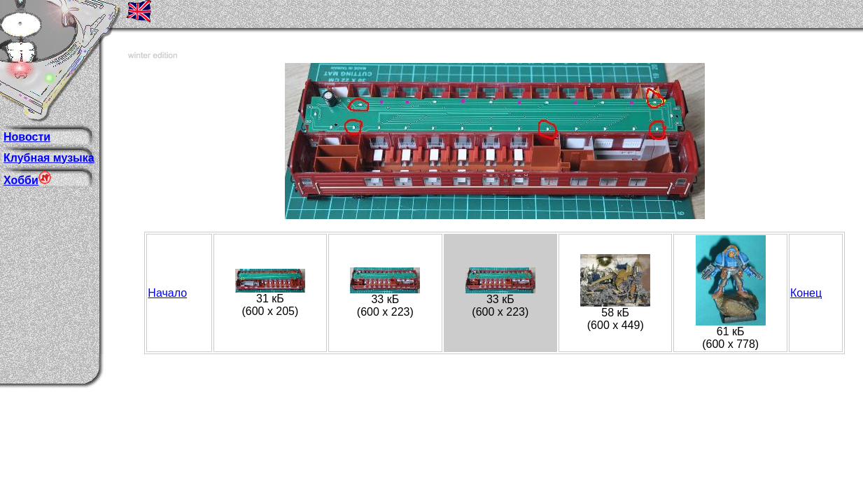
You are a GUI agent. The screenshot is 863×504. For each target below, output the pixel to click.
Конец (806, 293)
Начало (167, 293)
